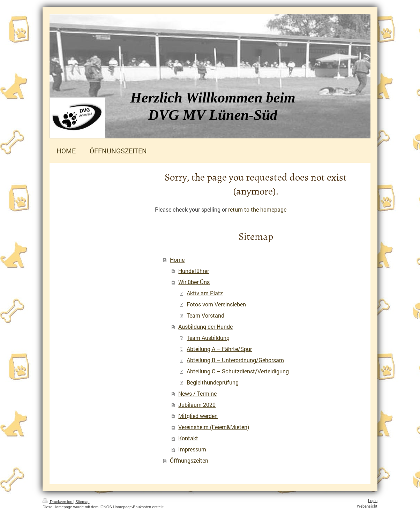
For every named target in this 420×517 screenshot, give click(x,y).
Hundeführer (194, 271)
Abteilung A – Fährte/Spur (219, 349)
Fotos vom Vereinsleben (216, 304)
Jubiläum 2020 (197, 405)
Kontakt (188, 438)
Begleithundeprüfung (213, 382)
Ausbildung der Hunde (205, 326)
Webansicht (367, 506)
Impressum (192, 449)
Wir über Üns (194, 282)
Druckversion (58, 502)
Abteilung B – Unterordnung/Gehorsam (235, 360)
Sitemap (82, 502)
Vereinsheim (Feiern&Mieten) (214, 427)
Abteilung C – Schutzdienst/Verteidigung (238, 371)
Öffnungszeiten (189, 460)
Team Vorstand (205, 315)
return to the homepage (257, 209)
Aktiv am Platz (205, 293)
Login (373, 501)
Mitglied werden (198, 416)
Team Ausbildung (208, 338)
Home (177, 260)
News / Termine (197, 393)
